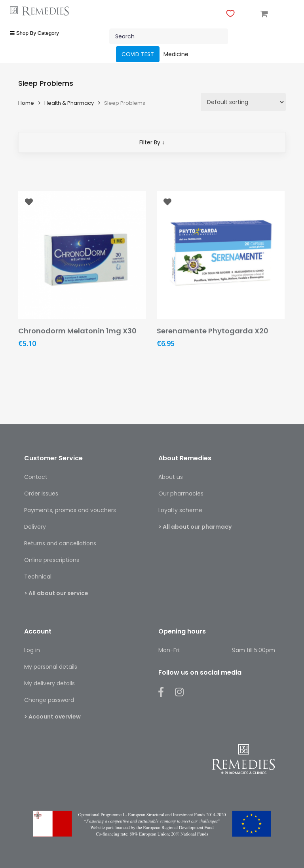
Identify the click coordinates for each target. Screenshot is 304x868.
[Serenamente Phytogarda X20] (221, 255)
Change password (49, 700)
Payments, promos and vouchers (70, 510)
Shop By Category (34, 33)
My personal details (51, 667)
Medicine (176, 54)
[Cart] (264, 13)
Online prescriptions (52, 560)
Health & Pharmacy (69, 103)
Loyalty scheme (180, 510)
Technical (38, 577)
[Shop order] (243, 102)
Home (26, 103)
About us (171, 477)
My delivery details (49, 683)
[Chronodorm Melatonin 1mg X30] (82, 255)
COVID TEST (138, 54)
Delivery (35, 527)
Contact (36, 477)
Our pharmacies (181, 494)
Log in (32, 650)
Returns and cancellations (60, 543)
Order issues (41, 494)
